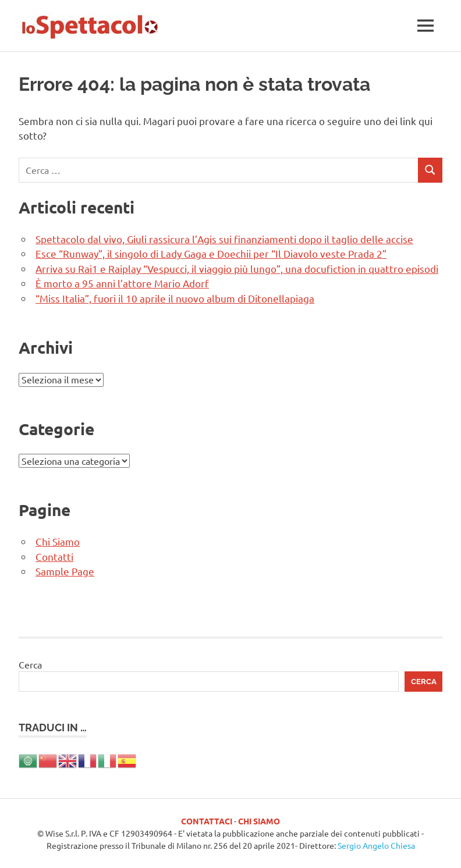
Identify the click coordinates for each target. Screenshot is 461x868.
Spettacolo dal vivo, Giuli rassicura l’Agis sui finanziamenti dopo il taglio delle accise (224, 239)
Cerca (30, 664)
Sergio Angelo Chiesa (376, 845)
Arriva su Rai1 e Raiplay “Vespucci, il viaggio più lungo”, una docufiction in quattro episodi (237, 268)
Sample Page (65, 571)
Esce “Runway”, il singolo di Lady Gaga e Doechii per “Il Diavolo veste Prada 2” (211, 253)
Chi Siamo (58, 541)
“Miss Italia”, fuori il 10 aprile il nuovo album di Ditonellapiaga (175, 298)
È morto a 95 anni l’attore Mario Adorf (122, 283)
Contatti (54, 556)
